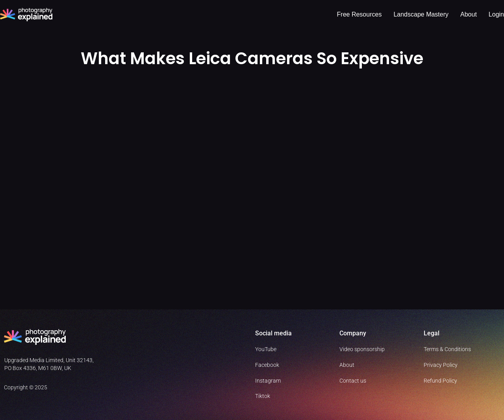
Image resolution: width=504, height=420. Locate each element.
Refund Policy (440, 381)
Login (496, 14)
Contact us (353, 381)
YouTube (266, 349)
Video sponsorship (362, 349)
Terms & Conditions (447, 349)
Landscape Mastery (421, 14)
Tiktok (263, 396)
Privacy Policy (441, 365)
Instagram (268, 381)
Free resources (359, 14)
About (469, 14)
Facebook (267, 365)
